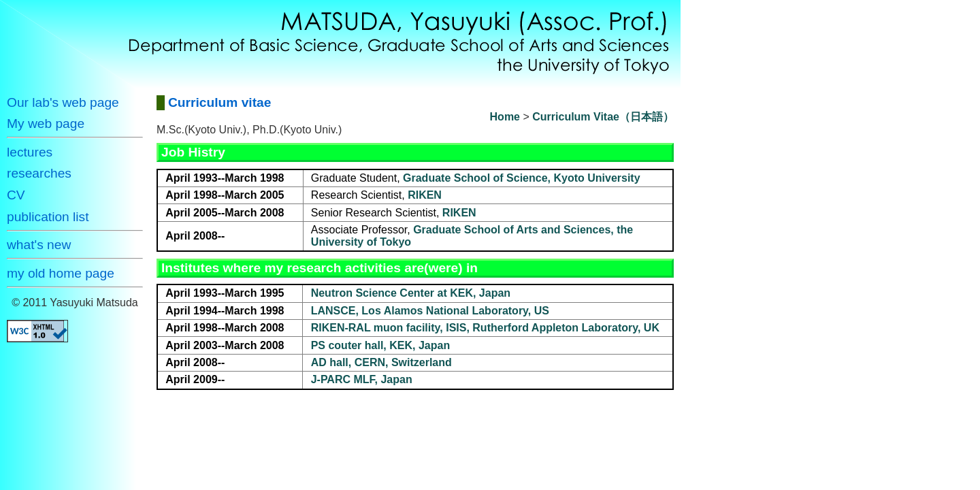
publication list (48, 217)
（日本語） (647, 117)
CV (16, 195)
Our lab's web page (63, 102)
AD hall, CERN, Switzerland (381, 362)
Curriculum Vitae (576, 117)
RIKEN (425, 195)
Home (505, 117)
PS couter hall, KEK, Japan (381, 345)
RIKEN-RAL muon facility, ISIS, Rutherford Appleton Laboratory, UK (485, 328)
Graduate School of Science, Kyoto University (522, 178)
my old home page (61, 273)
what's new (39, 245)
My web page (46, 124)
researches (39, 173)
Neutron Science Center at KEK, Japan (411, 293)
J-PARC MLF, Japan (362, 379)
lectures (30, 152)
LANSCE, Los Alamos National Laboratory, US (430, 311)
